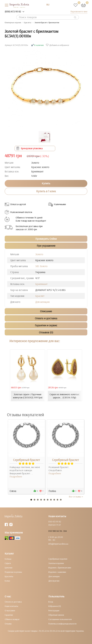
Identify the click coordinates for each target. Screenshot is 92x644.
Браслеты (9, 576)
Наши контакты (11, 606)
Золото (39, 254)
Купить (46, 183)
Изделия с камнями (57, 572)
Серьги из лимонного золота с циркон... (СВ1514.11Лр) (64, 396)
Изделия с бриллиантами (60, 568)
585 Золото (41, 266)
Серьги (8, 563)
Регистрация (54, 610)
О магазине (10, 610)
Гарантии (9, 615)
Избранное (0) (55, 606)
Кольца (8, 559)
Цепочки (9, 568)
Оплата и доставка (13, 602)
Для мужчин (54, 581)
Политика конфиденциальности (62, 624)
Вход (51, 602)
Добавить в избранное (58, 45)
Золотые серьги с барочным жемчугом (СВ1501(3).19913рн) (28, 396)
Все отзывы (76, 497)
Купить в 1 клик (46, 191)
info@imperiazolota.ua (58, 544)
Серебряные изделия (58, 559)
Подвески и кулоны (13, 572)
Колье (7, 581)
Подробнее (16, 476)
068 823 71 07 (55, 525)
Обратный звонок (56, 615)
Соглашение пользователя (60, 619)
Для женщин (42, 302)
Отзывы (8, 624)
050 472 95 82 (55, 522)
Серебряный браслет (27, 460)
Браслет (40, 296)
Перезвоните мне (79, 12)
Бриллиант (41, 284)
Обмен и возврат (12, 619)
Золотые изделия (56, 563)
